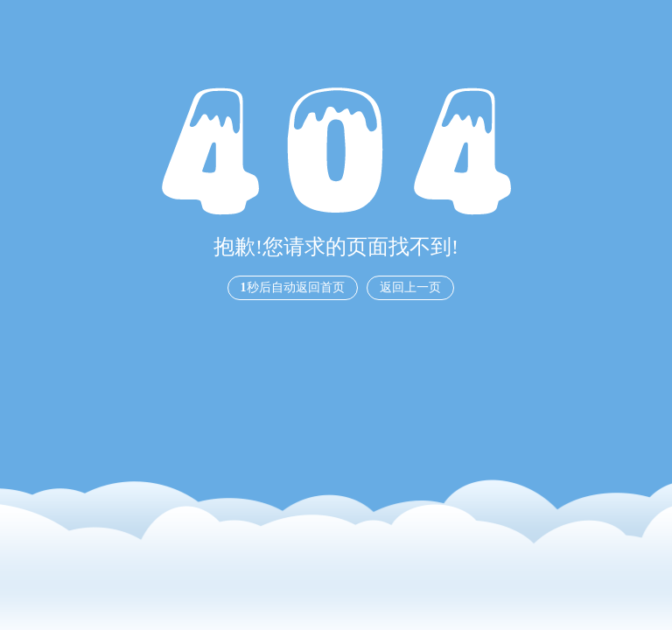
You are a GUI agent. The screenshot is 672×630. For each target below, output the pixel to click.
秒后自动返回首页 (293, 287)
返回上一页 (410, 287)
